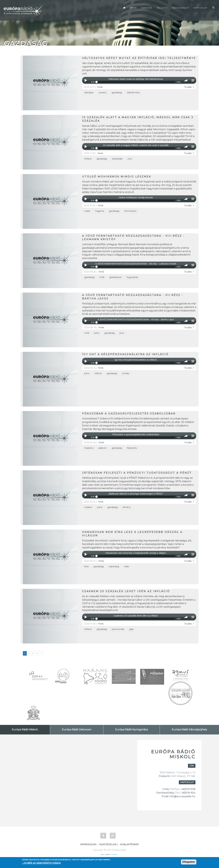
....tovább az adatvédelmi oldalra (41, 863)
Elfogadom (189, 862)
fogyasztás (132, 277)
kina (86, 566)
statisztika (117, 159)
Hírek (133, 8)
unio (130, 159)
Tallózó (162, 8)
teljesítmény (133, 93)
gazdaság (117, 93)
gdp (131, 629)
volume (186, 80)
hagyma (100, 211)
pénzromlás (118, 629)
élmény (127, 507)
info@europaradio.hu (182, 796)
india (126, 566)
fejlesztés (132, 448)
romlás (126, 373)
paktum (103, 448)
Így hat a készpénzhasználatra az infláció (125, 354)
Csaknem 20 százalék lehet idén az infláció (126, 591)
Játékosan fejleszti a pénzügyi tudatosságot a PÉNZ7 (137, 473)
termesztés (130, 211)
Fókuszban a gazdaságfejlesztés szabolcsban (129, 414)
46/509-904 (188, 793)
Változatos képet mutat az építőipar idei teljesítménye (139, 58)
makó (87, 211)
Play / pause (86, 80)
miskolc (88, 507)
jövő (122, 333)
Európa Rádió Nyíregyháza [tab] (131, 730)
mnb (102, 277)
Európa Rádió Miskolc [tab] (25, 730)
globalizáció (116, 277)
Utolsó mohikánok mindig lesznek (117, 177)
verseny (103, 93)
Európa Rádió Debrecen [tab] (77, 730)
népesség (114, 566)
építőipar (89, 93)
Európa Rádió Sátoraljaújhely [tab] (189, 730)
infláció (88, 159)
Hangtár (147, 8)
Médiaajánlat (180, 8)
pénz (97, 333)
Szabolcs (89, 448)
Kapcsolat (200, 8)
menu (193, 80)
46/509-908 (188, 789)
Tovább (189, 87)
